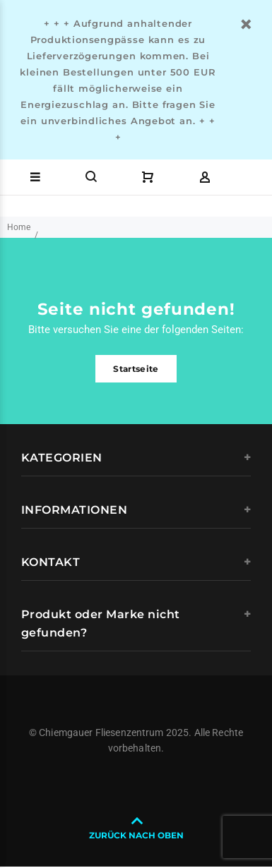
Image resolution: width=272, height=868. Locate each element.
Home (19, 227)
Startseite (136, 369)
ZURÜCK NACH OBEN (136, 835)
